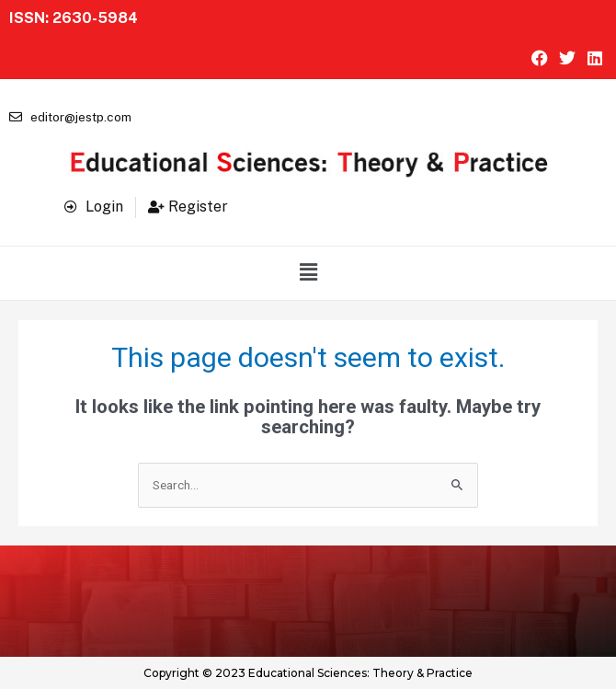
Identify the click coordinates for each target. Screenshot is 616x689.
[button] (308, 273)
